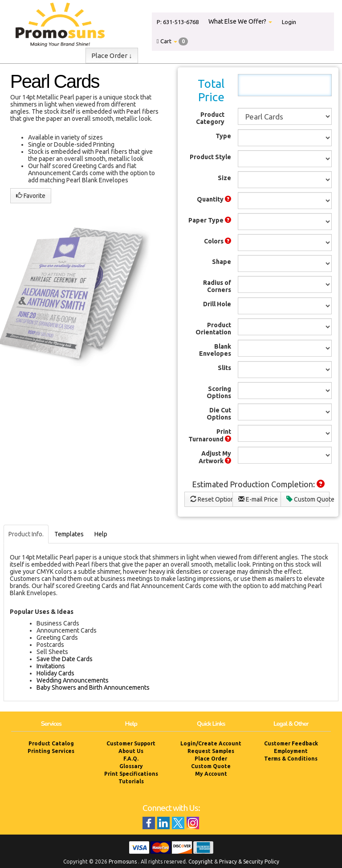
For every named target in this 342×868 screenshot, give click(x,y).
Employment (291, 751)
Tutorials (131, 781)
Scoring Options (219, 392)
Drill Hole (217, 304)
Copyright (201, 862)
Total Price (211, 90)
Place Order (211, 759)
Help (101, 534)
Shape (222, 262)
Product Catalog (51, 743)
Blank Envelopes (215, 350)
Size (224, 178)
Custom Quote (308, 499)
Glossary (131, 766)
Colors (218, 241)
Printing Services (51, 751)
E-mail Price (258, 499)
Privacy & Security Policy (249, 862)
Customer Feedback (291, 743)
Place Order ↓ (112, 56)
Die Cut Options (219, 414)
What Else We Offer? (240, 21)
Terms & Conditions (291, 759)
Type (223, 136)
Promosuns (123, 862)
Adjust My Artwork (215, 457)
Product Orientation (213, 329)
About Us (131, 751)
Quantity (214, 199)
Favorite (31, 196)
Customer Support (131, 743)
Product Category (210, 118)
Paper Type (210, 220)
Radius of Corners (217, 286)
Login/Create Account (211, 743)
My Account (211, 774)
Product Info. (26, 534)
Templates (69, 534)
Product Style (210, 157)
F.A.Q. (131, 759)
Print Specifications (131, 774)
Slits (224, 368)
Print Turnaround (210, 435)
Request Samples (211, 751)
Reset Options (212, 499)
